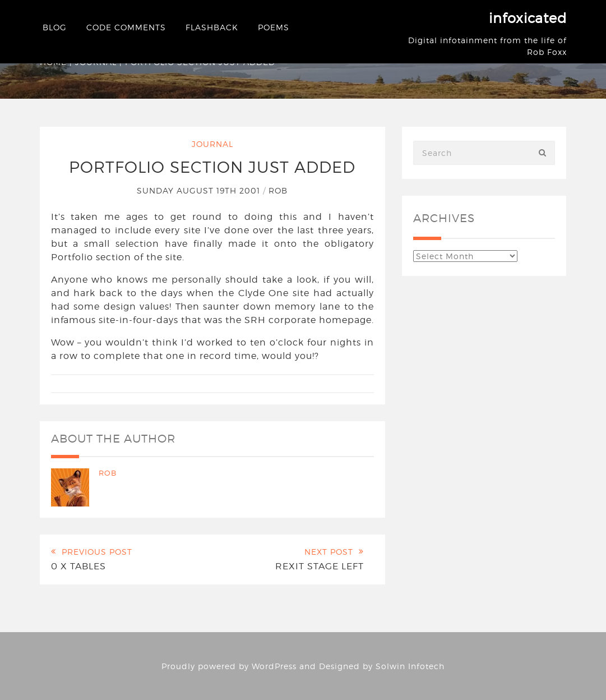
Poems (274, 27)
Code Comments (126, 27)
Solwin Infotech (410, 666)
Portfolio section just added (212, 167)
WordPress (274, 666)
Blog (55, 27)
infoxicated (528, 18)
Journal (212, 144)
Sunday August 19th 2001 (200, 190)
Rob (278, 190)
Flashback (212, 27)
